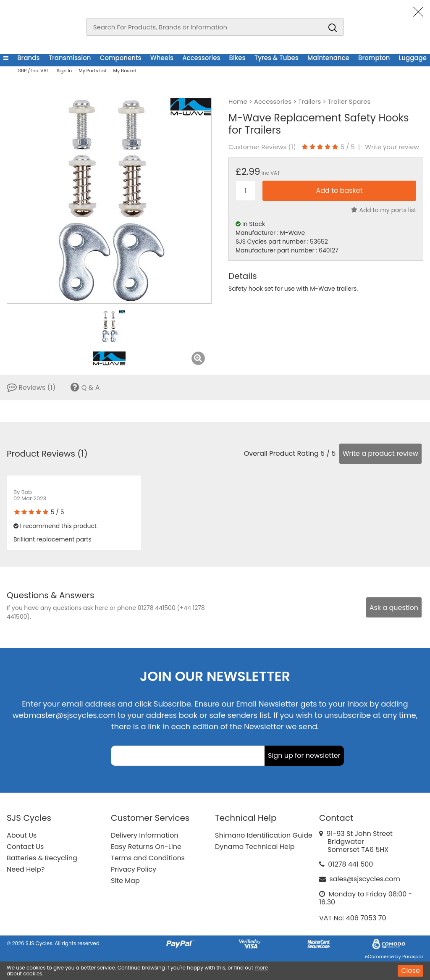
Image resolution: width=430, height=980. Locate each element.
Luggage (413, 58)
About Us (22, 835)
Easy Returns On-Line (146, 847)
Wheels (162, 58)
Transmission (70, 58)
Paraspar (413, 956)
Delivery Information (144, 835)
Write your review (392, 147)
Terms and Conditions (148, 858)
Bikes (237, 58)
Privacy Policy (134, 869)
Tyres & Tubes (277, 58)
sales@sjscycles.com (365, 879)
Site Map (125, 881)
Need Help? (26, 869)
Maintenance (328, 58)
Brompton (374, 58)
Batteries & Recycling (42, 858)
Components (121, 58)
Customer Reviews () (262, 147)
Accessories (201, 58)
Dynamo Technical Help (255, 847)
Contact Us (25, 847)
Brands (28, 58)
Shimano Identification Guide (264, 835)
